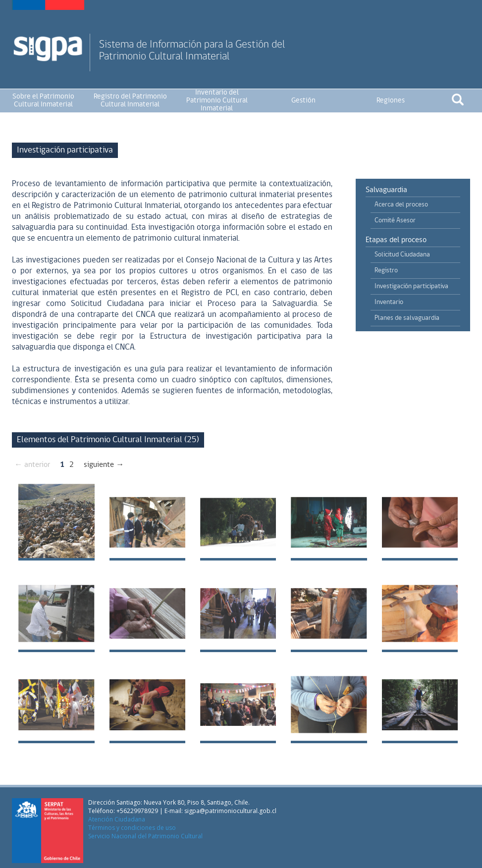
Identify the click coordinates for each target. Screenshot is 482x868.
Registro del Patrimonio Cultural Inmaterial (130, 101)
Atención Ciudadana (117, 819)
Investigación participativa (411, 286)
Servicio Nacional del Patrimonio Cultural (145, 836)
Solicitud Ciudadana (402, 255)
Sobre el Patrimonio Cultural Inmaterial (43, 101)
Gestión (303, 101)
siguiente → (104, 465)
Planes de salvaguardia (407, 318)
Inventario (389, 302)
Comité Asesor (395, 221)
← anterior (32, 465)
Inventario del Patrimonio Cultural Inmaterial (217, 101)
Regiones (391, 101)
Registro (386, 271)
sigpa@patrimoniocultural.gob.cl (230, 811)
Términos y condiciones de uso (132, 828)
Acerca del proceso (401, 205)
